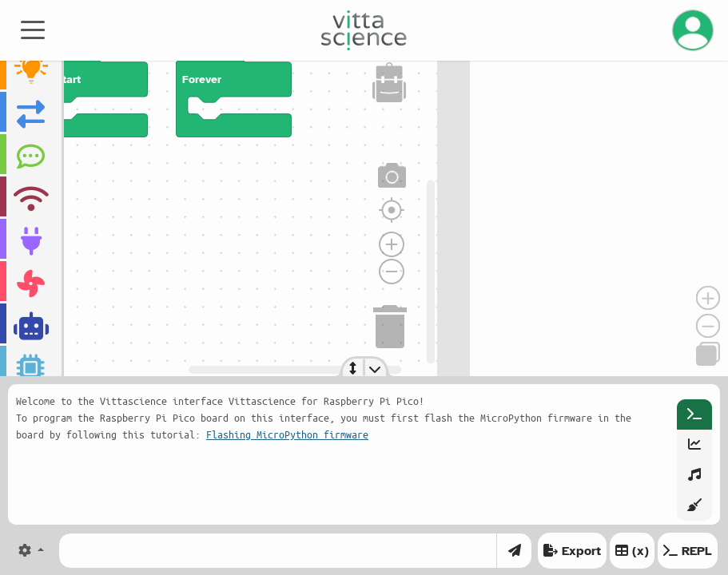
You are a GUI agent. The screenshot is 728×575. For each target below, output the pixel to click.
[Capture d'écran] (392, 176)
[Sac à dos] (389, 82)
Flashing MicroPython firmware (287, 434)
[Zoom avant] (392, 244)
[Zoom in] (708, 298)
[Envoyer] (514, 551)
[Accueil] (364, 30)
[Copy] (708, 354)
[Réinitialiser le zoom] (392, 210)
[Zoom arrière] (392, 272)
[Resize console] (354, 367)
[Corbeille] (390, 324)
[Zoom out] (708, 326)
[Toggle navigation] (33, 29)
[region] (219, 211)
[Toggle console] (375, 367)
